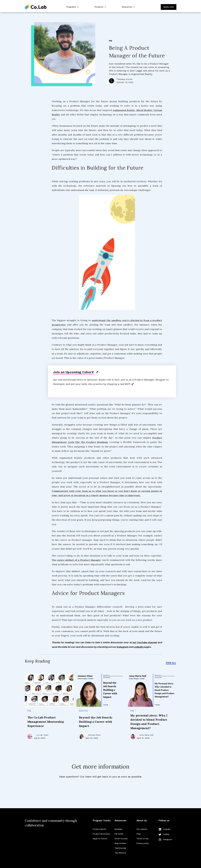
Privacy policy (143, 843)
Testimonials (120, 848)
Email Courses (121, 839)
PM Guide (119, 834)
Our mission (142, 829)
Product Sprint (99, 829)
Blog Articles (120, 843)
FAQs (139, 834)
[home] (36, 7)
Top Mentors (120, 853)
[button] (72, 7)
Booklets (118, 829)
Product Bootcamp (101, 834)
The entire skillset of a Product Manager (76, 560)
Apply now (169, 7)
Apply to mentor (100, 839)
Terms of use (142, 839)
